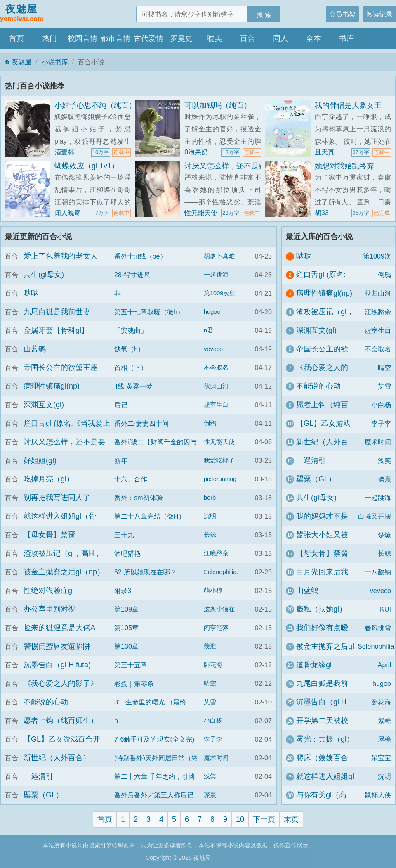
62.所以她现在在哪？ (145, 572)
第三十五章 (131, 665)
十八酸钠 (378, 572)
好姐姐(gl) (40, 460)
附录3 (123, 591)
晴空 (210, 683)
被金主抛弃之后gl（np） (64, 572)
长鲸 (210, 535)
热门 (49, 38)
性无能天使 (201, 213)
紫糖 (384, 721)
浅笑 (210, 776)
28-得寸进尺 (132, 275)
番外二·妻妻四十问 (142, 423)
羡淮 (210, 646)
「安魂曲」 (131, 330)
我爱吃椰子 (219, 460)
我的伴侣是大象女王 (348, 105)
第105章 (126, 628)
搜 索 (264, 14)
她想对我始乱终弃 (344, 166)
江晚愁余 (216, 553)
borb (210, 498)
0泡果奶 (196, 152)
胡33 (322, 213)
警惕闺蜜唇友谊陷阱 (57, 646)
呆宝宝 (381, 758)
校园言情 (82, 38)
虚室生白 (216, 405)
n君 (209, 330)
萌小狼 (213, 591)
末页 (291, 819)
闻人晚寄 (68, 213)
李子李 (213, 739)
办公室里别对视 (49, 609)
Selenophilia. (221, 572)
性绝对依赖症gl (49, 591)
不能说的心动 (46, 702)
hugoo (212, 312)
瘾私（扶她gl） (321, 609)
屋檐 (384, 739)
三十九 (124, 535)
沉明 (210, 516)
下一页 (264, 819)
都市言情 (115, 38)
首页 (16, 38)
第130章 (126, 646)
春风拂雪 (378, 628)
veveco (213, 349)
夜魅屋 (22, 14)
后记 (121, 405)
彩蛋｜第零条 (134, 683)
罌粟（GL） (43, 795)
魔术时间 (216, 758)
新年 (121, 460)
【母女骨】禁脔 (49, 535)
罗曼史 (181, 38)
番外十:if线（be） (140, 256)
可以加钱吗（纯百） (218, 105)
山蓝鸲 (35, 349)
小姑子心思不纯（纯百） (95, 105)
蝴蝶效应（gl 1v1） (87, 166)
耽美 (214, 38)
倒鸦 (210, 423)
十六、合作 (131, 479)
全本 (313, 38)
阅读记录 (379, 14)
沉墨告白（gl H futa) (57, 665)
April (384, 665)
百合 (247, 38)
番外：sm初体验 (139, 498)
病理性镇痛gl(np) (52, 386)
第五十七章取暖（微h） (149, 312)
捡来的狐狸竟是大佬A (59, 628)
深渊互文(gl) (44, 405)
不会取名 (216, 368)
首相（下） (131, 368)
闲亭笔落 (216, 628)
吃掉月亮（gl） (49, 479)
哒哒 (31, 293)
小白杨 (213, 721)
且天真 (325, 152)
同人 (280, 38)
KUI (385, 609)
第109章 (126, 609)
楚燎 (384, 535)
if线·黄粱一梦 (133, 386)
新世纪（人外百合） (57, 758)
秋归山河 (216, 386)
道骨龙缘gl (314, 665)
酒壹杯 (64, 152)
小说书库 (55, 62)
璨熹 (210, 795)
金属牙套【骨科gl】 (56, 330)
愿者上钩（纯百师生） (61, 721)
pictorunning (220, 479)
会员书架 (342, 14)
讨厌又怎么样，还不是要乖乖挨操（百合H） (258, 166)
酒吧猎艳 (127, 553)
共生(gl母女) (44, 275)
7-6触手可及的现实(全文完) (154, 739)
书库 (346, 38)
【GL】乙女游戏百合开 (62, 739)
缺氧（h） (129, 349)
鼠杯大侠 (378, 795)
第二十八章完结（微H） (150, 516)
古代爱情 (148, 38)
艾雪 (210, 702)
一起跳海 (216, 275)
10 (240, 819)
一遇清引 (38, 776)
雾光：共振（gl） (325, 739)
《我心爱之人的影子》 (61, 683)
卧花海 (213, 665)
